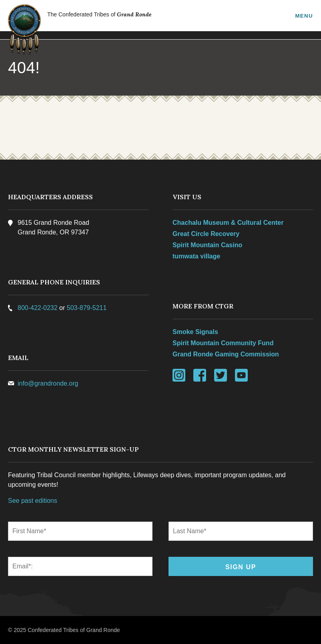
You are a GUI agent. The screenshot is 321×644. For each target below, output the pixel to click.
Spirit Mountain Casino (207, 245)
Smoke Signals (195, 332)
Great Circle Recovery (206, 234)
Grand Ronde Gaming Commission (226, 354)
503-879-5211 (87, 308)
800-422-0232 (38, 308)
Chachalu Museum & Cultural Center (228, 223)
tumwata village (196, 256)
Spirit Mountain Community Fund (223, 343)
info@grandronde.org (48, 383)
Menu (304, 16)
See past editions (33, 501)
